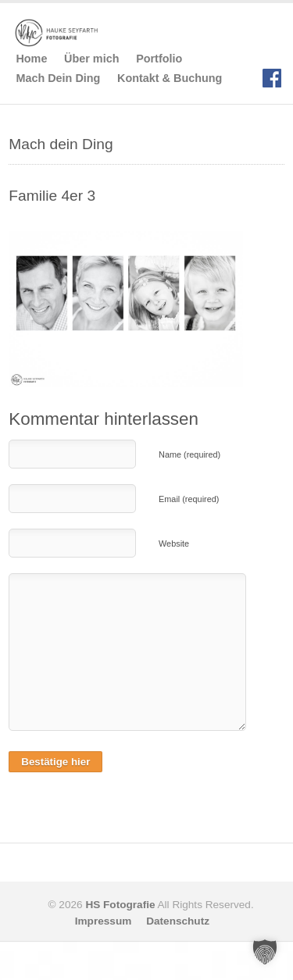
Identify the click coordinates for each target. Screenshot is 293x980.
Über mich (91, 59)
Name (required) (189, 454)
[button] (265, 952)
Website (174, 543)
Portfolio (159, 59)
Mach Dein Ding (58, 78)
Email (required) (189, 499)
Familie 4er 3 (52, 196)
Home (31, 59)
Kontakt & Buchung (170, 78)
